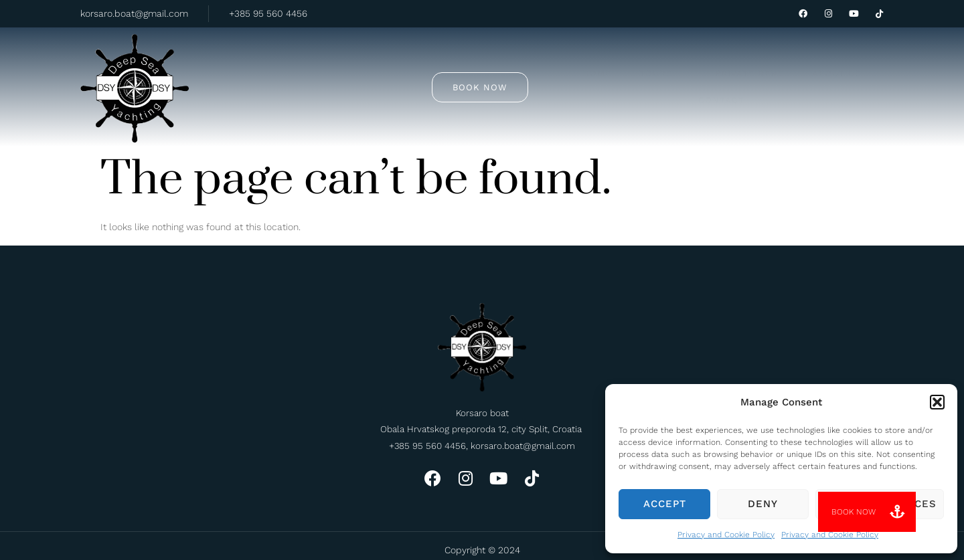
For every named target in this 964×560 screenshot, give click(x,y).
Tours (389, 67)
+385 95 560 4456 (268, 13)
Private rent (474, 68)
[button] (937, 402)
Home (324, 68)
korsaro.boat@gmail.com (134, 13)
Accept (665, 504)
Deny (763, 504)
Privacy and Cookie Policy (726, 535)
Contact (634, 68)
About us (560, 68)
